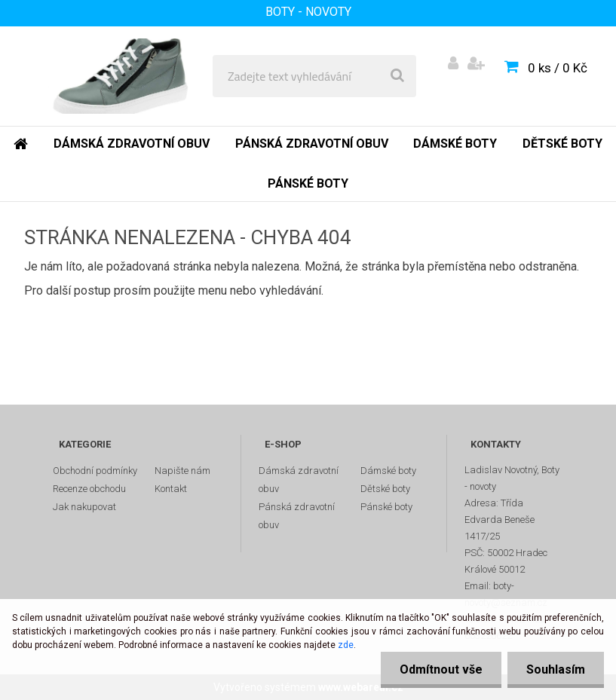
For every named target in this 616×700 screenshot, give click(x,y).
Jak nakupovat (84, 507)
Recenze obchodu (89, 489)
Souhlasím (556, 669)
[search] (397, 76)
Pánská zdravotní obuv (297, 516)
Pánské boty (386, 507)
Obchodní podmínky (95, 471)
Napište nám (182, 471)
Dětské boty (385, 489)
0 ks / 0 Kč (558, 68)
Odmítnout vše (441, 669)
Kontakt (171, 489)
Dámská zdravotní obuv (299, 480)
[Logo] (122, 76)
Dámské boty (388, 471)
